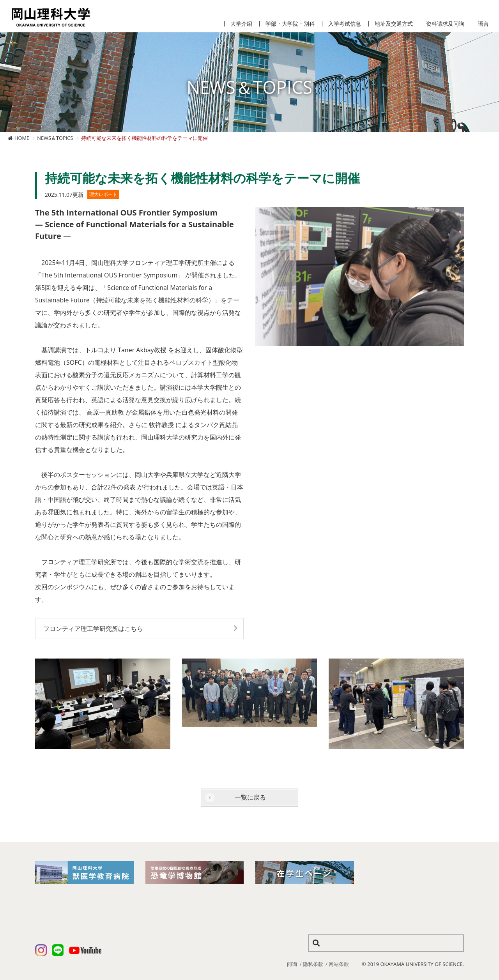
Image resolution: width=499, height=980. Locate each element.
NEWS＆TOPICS (55, 138)
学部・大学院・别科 (290, 24)
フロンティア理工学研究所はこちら (93, 629)
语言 (483, 24)
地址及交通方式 (394, 24)
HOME (22, 138)
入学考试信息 (345, 24)
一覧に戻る (250, 797)
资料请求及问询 (445, 24)
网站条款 (339, 964)
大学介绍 (241, 24)
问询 (292, 964)
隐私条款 (313, 964)
